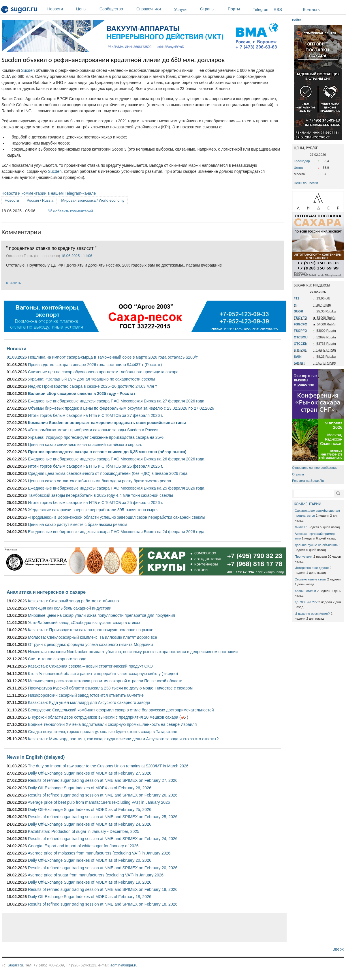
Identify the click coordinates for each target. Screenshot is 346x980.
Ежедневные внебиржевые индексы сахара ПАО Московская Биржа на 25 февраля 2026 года (116, 488)
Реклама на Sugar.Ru (308, 481)
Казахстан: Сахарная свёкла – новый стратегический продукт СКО (90, 666)
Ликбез (300, 527)
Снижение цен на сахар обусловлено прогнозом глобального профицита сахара (103, 372)
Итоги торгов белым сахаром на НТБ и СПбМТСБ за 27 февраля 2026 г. (95, 415)
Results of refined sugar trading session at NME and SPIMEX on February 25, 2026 (103, 817)
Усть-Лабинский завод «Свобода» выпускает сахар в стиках (84, 623)
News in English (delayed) (36, 757)
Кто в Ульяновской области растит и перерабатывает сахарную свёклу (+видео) (103, 674)
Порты (239, 9)
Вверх (338, 949)
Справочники (154, 9)
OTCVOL (301, 350)
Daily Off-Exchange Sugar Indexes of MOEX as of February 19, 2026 (90, 882)
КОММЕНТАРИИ (308, 504)
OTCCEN (301, 344)
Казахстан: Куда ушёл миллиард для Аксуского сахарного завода (89, 702)
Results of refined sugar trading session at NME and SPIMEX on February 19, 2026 (103, 889)
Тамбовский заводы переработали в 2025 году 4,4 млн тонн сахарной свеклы (100, 495)
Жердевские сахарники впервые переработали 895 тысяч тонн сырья (93, 510)
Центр (298, 168)
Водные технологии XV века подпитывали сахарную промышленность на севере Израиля (112, 724)
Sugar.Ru (15, 965)
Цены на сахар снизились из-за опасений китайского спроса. (85, 445)
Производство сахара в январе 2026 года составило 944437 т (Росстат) (95, 365)
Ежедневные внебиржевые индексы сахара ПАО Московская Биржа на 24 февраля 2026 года (116, 532)
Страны (213, 9)
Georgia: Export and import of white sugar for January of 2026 (83, 846)
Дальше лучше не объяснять (316, 545)
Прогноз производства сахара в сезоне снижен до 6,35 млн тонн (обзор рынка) (107, 452)
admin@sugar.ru (124, 965)
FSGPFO (300, 331)
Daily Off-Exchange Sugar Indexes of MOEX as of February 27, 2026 (90, 773)
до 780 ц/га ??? (306, 602)
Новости (60, 9)
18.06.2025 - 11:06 (77, 256)
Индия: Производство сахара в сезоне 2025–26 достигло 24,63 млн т (93, 386)
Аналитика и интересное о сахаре (46, 592)
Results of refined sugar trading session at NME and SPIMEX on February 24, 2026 (103, 839)
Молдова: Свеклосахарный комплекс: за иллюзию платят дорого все (93, 637)
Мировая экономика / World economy (93, 200)
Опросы (298, 474)
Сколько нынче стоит (311, 579)
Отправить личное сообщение (315, 468)
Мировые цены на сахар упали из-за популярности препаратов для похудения (101, 615)
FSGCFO (301, 324)
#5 (296, 305)
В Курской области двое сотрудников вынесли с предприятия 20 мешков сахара (103, 717)
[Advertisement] (144, 927)
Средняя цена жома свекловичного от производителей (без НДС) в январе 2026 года (108, 473)
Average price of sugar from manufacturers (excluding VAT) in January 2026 (96, 875)
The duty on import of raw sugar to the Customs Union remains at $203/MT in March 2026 (108, 766)
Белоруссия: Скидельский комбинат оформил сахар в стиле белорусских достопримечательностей (121, 710)
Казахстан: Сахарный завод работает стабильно (73, 601)
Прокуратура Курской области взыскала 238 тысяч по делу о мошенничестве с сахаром (110, 688)
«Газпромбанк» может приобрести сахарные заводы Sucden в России (93, 430)
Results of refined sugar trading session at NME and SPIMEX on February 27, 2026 (103, 780)
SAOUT (299, 363)
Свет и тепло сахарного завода (57, 659)
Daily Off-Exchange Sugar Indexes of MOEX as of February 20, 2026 (90, 860)
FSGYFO (300, 318)
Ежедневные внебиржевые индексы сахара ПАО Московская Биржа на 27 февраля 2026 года (116, 401)
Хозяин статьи (305, 591)
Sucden (28, 70)
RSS (278, 10)
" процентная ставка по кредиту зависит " (51, 248)
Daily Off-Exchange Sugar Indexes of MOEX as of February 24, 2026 (90, 824)
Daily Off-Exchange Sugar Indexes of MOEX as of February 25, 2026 (90, 810)
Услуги (180, 10)
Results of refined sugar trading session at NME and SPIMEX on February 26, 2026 (103, 795)
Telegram (261, 10)
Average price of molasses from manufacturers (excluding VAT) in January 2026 (99, 853)
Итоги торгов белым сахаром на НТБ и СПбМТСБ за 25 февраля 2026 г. (95, 503)
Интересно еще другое (312, 568)
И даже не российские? (312, 614)
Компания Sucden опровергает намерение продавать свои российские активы (107, 423)
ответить (13, 283)
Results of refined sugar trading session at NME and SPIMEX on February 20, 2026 (103, 868)
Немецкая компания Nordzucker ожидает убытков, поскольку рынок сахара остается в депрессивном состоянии (133, 652)
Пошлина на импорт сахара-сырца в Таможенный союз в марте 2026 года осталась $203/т (113, 357)
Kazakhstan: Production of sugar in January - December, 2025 (84, 831)
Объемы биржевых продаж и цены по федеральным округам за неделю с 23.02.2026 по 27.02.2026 (121, 408)
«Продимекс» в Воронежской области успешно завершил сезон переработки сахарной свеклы (117, 517)
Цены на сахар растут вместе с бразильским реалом (78, 524)
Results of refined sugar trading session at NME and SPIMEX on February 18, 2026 (103, 904)
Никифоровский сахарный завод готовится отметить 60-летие (86, 695)
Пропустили (304, 556)
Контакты (312, 10)
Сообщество (116, 9)
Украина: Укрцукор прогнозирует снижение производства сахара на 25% (96, 437)
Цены (86, 9)
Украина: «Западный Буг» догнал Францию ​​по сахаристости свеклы (92, 379)
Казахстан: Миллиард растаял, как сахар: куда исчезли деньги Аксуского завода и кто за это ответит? (123, 739)
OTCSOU (301, 337)
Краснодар (302, 161)
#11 (297, 298)
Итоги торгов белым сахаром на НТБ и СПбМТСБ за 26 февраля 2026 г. (95, 466)
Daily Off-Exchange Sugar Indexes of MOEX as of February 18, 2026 (90, 897)
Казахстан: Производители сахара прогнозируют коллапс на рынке (91, 630)
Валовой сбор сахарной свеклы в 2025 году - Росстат (82, 394)
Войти (297, 20)
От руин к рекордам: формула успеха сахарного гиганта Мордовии (90, 644)
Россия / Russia (40, 200)
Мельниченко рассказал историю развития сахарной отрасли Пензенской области (105, 681)
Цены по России (306, 183)
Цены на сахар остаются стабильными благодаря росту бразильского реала (99, 481)
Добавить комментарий (73, 211)
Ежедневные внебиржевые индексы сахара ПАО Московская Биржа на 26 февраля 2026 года (116, 459)
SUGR (298, 311)
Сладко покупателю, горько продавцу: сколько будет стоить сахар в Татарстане (103, 732)
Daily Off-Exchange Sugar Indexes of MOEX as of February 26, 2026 (90, 788)
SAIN (298, 357)
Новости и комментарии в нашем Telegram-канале (49, 193)
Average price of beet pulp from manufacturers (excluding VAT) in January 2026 (99, 802)
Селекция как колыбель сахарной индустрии (70, 608)
